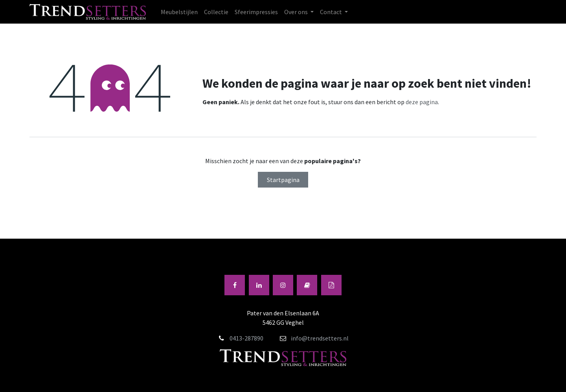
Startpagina (283, 180)
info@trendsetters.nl (314, 338)
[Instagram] (283, 285)
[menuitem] (179, 12)
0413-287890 (246, 338)
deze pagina (422, 102)
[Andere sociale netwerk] (331, 285)
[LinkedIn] (259, 285)
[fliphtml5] (307, 285)
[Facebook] (235, 285)
